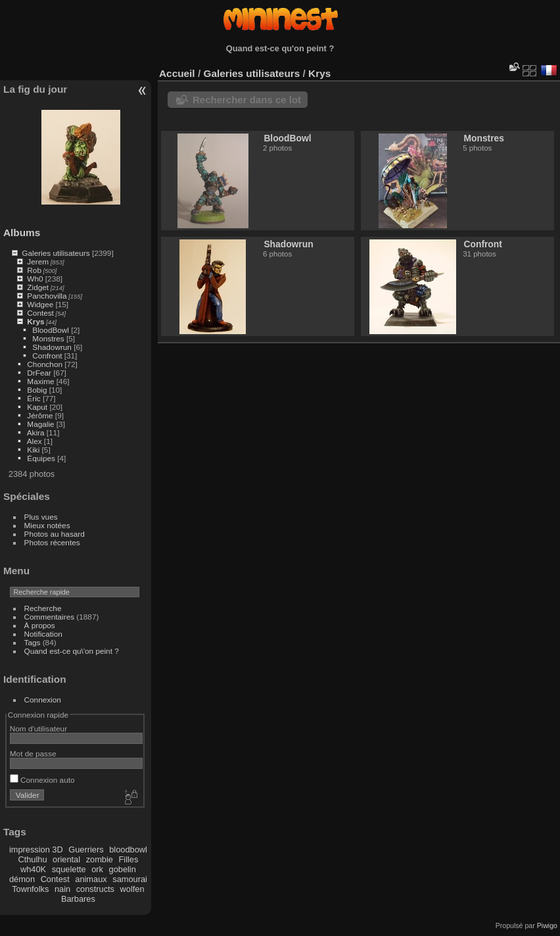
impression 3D (36, 850)
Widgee (40, 304)
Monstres (48, 338)
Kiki (33, 450)
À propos (40, 625)
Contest (40, 313)
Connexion (43, 700)
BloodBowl (51, 330)
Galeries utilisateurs (56, 253)
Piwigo (547, 925)
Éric (34, 398)
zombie (100, 859)
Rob (34, 270)
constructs (95, 889)
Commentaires (50, 617)
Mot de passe (33, 753)
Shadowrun (52, 347)
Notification (43, 634)
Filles (128, 859)
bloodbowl (128, 850)
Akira (36, 432)
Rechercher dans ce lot (247, 100)
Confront (47, 356)
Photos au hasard (55, 534)
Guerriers (86, 850)
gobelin (123, 869)
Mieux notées (47, 525)
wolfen (132, 889)
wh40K (33, 869)
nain (62, 889)
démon (22, 879)
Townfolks (30, 889)
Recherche (43, 608)
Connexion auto (42, 780)
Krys (35, 321)
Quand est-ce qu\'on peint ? (72, 651)
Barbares (78, 899)
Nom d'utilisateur (38, 728)
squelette (69, 869)
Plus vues (41, 517)
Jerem (38, 261)
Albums (22, 233)
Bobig (37, 390)
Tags (33, 642)
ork (97, 869)
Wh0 (35, 279)
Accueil (177, 73)
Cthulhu (32, 859)
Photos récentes (52, 542)
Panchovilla (47, 296)
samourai (130, 879)
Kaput (37, 407)
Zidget (38, 287)
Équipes (41, 458)
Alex (35, 441)
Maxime (40, 381)
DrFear (39, 373)
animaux (91, 879)
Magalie (40, 424)
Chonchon (45, 364)
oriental (66, 859)
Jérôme (40, 415)
